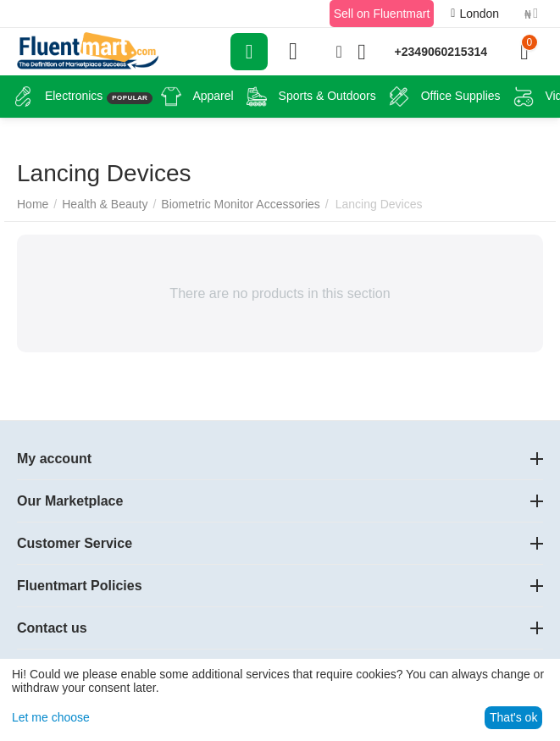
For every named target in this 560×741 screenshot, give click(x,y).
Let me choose (51, 717)
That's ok (513, 717)
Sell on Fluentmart (382, 14)
